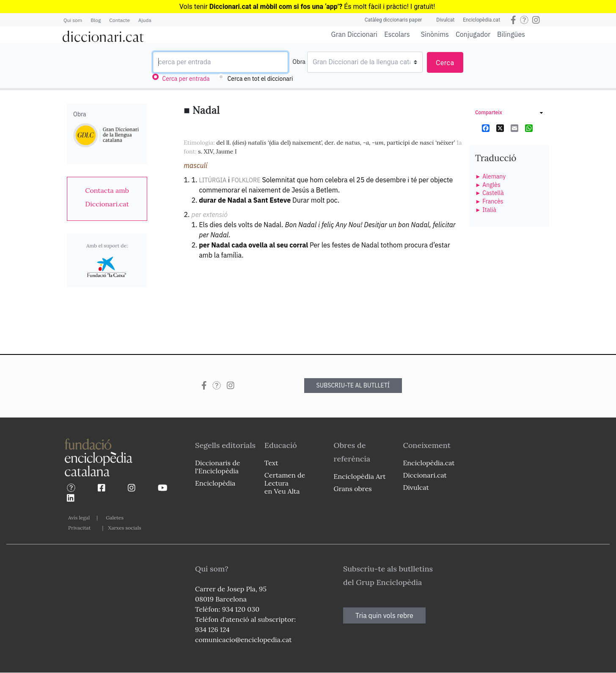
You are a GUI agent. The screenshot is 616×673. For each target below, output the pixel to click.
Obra (299, 62)
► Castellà (489, 193)
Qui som (73, 20)
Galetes (115, 518)
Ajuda (145, 20)
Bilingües (511, 34)
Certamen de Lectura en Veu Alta (285, 483)
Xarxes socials (124, 528)
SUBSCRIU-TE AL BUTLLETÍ (353, 385)
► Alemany (490, 176)
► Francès (489, 201)
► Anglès (488, 185)
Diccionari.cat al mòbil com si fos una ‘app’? (276, 7)
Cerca (445, 63)
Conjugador (473, 34)
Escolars (397, 34)
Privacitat (79, 528)
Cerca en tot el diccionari (260, 79)
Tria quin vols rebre (384, 615)
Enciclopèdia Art (360, 476)
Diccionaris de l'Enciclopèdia (217, 467)
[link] (107, 197)
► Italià (486, 210)
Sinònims (435, 34)
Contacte (119, 20)
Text (271, 463)
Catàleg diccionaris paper (393, 20)
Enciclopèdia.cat (481, 20)
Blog (96, 20)
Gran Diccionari (355, 34)
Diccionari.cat (425, 475)
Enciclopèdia (215, 483)
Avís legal (79, 518)
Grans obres (353, 489)
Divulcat (445, 20)
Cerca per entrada (186, 79)
